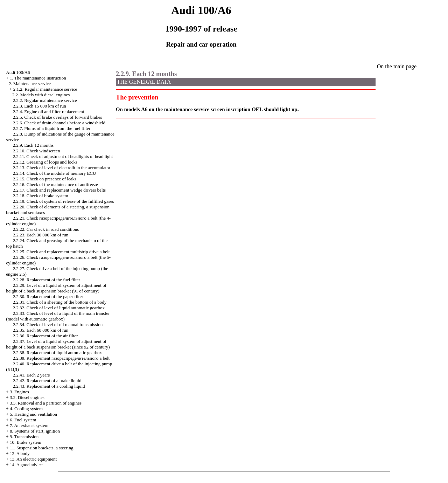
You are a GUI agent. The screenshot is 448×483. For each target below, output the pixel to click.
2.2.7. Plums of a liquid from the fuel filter (52, 128)
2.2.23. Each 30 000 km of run (41, 235)
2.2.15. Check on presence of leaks (45, 179)
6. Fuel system (23, 420)
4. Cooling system (26, 409)
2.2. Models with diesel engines (41, 95)
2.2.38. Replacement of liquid (57, 353)
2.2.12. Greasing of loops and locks (45, 162)
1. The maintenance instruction (38, 78)
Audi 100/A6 (18, 72)
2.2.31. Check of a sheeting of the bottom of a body (60, 302)
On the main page (397, 66)
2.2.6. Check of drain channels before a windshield (59, 123)
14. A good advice (26, 465)
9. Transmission (24, 437)
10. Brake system (26, 442)
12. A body (20, 453)
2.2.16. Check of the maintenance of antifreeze (55, 184)
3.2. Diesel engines (27, 397)
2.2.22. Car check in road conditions (46, 229)
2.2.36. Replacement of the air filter (45, 336)
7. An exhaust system (29, 425)
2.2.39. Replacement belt (61, 358)
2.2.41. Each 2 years (31, 375)
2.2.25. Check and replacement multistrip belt (61, 252)
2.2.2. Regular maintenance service (45, 100)
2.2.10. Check (37, 151)
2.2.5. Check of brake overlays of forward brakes (58, 117)
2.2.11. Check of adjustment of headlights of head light (63, 156)
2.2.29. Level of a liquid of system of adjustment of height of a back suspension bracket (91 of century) (56, 288)
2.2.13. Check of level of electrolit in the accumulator (62, 168)
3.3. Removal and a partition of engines (46, 403)
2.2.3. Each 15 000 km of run (40, 106)
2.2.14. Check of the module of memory (55, 173)
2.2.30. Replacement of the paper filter (48, 296)
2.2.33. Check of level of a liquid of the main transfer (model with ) (58, 316)
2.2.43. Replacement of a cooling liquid (49, 386)
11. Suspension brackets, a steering (41, 448)
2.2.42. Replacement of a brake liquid (47, 381)
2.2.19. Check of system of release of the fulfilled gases (64, 201)
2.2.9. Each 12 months (33, 145)
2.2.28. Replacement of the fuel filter (47, 280)
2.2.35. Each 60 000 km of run (41, 330)
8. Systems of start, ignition (35, 431)
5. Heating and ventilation (33, 414)
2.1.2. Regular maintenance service (45, 89)
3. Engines (19, 392)
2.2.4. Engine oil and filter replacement (49, 112)
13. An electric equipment (33, 459)
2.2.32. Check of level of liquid (59, 308)
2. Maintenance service (30, 84)
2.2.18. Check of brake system (41, 196)
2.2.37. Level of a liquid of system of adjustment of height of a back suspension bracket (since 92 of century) (58, 344)
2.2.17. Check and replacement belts (59, 190)
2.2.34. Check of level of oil (58, 325)
